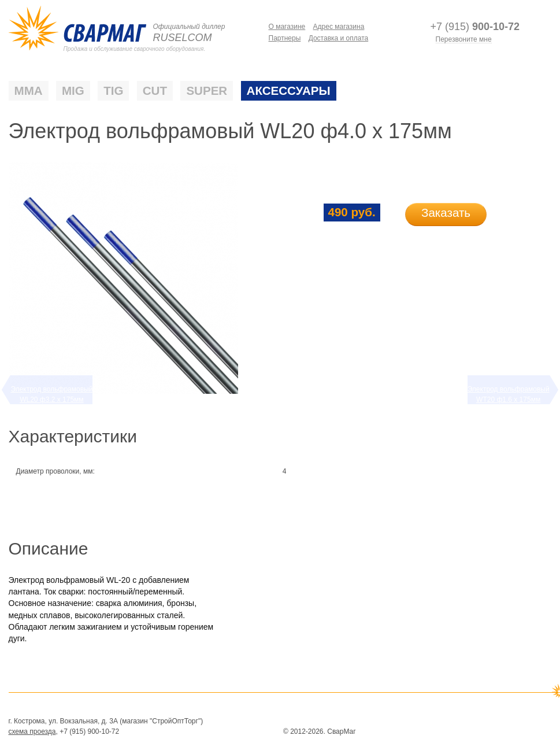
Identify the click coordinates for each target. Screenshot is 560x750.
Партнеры (285, 38)
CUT (155, 91)
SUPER (207, 91)
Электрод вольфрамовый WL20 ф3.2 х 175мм (51, 394)
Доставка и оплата (339, 38)
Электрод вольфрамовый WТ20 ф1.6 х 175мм (509, 394)
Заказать (446, 213)
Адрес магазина (339, 27)
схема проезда (32, 731)
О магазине (287, 27)
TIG (113, 91)
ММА (29, 91)
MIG (73, 91)
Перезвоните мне (464, 40)
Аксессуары (289, 91)
